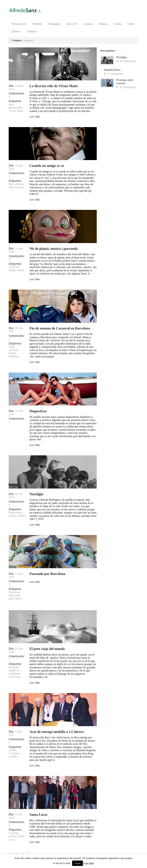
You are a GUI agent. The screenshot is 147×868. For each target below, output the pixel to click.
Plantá (20, 270)
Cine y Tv (72, 24)
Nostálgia (36, 494)
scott (11, 677)
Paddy (12, 270)
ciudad (12, 750)
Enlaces (16, 31)
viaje (18, 677)
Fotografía (54, 24)
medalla (13, 756)
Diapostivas (38, 411)
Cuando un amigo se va (47, 166)
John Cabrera (16, 187)
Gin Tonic (14, 267)
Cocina (117, 24)
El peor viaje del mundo (47, 649)
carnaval (13, 350)
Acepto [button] (77, 863)
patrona (13, 836)
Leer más (89, 863)
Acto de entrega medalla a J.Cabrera (57, 732)
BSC (11, 184)
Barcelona (14, 592)
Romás (22, 516)
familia (13, 516)
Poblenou (14, 356)
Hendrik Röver (112, 70)
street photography (16, 106)
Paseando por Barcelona (47, 574)
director (20, 184)
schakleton (15, 674)
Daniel (12, 353)
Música (103, 24)
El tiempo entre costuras (125, 82)
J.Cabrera (14, 753)
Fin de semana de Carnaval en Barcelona (60, 328)
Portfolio (37, 24)
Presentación (19, 24)
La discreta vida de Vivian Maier (54, 86)
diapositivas (15, 512)
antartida (14, 667)
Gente (131, 24)
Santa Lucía (38, 815)
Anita (12, 347)
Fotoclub (14, 833)
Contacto (32, 31)
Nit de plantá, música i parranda (54, 249)
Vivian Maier (16, 111)
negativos (14, 670)
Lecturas (88, 24)
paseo (19, 598)
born (11, 595)
